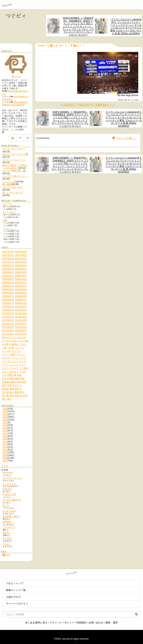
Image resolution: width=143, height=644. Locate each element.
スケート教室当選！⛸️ (14, 171)
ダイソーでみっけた (13, 187)
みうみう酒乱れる (12, 500)
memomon (8, 472)
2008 (5, 458)
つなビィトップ (15, 583)
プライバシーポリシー (62, 623)
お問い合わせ (96, 623)
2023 (5, 417)
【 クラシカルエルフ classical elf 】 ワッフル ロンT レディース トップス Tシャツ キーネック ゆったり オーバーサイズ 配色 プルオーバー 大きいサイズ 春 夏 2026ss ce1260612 (126, 26)
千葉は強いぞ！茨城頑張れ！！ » (96, 105)
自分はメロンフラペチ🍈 (15, 154)
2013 (5, 444)
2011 (5, 450)
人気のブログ (13, 597)
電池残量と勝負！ (12, 516)
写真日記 (7, 489)
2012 (5, 447)
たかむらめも (9, 511)
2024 (5, 414)
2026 (5, 409)
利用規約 (81, 623)
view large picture (128, 95)
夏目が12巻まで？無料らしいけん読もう (15, 167)
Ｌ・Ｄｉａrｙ (10, 483)
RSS (6, 555)
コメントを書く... (125, 138)
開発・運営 (112, 623)
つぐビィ (16, 16)
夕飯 (5, 220)
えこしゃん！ (9, 212)
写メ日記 (7, 538)
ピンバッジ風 (9, 182)
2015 (5, 439)
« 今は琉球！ (69, 105)
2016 (5, 436)
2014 (5, 442)
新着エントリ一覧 (16, 590)
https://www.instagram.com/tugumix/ (15, 103)
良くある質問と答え (36, 623)
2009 (5, 455)
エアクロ (7, 204)
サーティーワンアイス (14, 160)
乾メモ (6, 505)
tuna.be (71, 574)
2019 (5, 428)
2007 (5, 461)
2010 (5, 452)
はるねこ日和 (9, 494)
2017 (5, 433)
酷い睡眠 (7, 184)
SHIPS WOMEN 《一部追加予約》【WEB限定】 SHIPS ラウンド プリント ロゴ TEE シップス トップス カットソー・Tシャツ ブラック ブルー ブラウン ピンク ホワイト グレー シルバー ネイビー (78, 26)
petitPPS (7, 522)
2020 (5, 425)
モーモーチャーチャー (14, 149)
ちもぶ (6, 544)
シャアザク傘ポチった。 (15, 176)
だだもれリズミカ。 (13, 478)
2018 (5, 431)
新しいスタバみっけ (13, 192)
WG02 (7, 533)
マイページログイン (17, 604)
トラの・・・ (9, 228)
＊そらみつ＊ (9, 527)
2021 (5, 422)
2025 (5, 411)
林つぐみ (16, 76)
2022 (5, 420)
